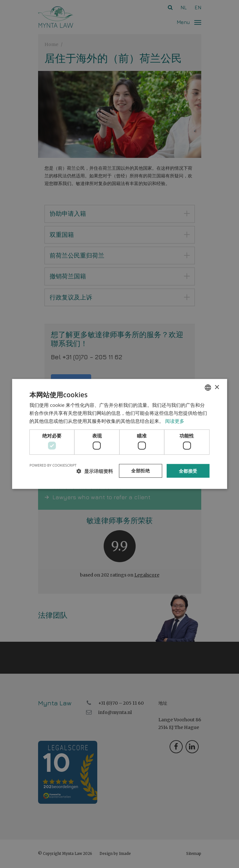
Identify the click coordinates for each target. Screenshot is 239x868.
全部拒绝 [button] (140, 471)
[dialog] (119, 434)
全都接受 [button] (188, 471)
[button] (95, 471)
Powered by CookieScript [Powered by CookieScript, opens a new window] (53, 465)
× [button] (217, 387)
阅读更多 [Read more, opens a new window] (175, 421)
